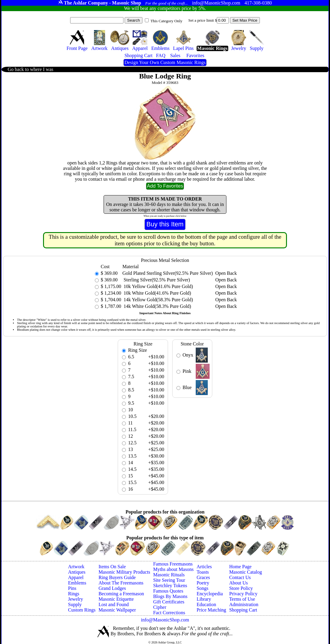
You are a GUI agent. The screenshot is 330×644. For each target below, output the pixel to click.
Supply (75, 604)
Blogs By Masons (170, 596)
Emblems (77, 583)
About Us (238, 583)
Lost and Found (114, 604)
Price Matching (211, 610)
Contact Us (240, 577)
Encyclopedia (210, 594)
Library (204, 599)
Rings (74, 594)
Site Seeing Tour (169, 580)
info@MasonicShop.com (165, 620)
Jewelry (76, 599)
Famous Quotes (168, 591)
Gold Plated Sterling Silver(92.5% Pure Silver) (168, 273)
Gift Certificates (169, 602)
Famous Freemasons (173, 564)
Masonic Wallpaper (117, 610)
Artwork (76, 567)
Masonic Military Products (124, 572)
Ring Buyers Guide (117, 577)
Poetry (203, 583)
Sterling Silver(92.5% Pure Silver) (156, 280)
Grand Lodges (112, 588)
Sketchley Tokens (170, 586)
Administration (244, 604)
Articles (204, 567)
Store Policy (241, 588)
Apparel (76, 577)
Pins (72, 588)
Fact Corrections (169, 613)
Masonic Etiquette (116, 599)
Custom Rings (82, 610)
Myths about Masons (173, 569)
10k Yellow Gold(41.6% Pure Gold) (158, 286)
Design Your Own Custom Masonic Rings (165, 62)
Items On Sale (112, 567)
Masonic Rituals (169, 575)
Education (206, 604)
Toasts (203, 572)
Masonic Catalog (246, 572)
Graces (203, 577)
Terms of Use (242, 599)
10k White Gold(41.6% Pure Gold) (157, 293)
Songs (202, 588)
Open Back (226, 273)
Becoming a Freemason (121, 594)
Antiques (77, 572)
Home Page (240, 567)
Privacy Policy (243, 594)
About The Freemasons (121, 583)
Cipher (160, 607)
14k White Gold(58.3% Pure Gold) (157, 306)
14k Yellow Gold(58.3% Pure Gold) (158, 300)
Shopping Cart (243, 610)
